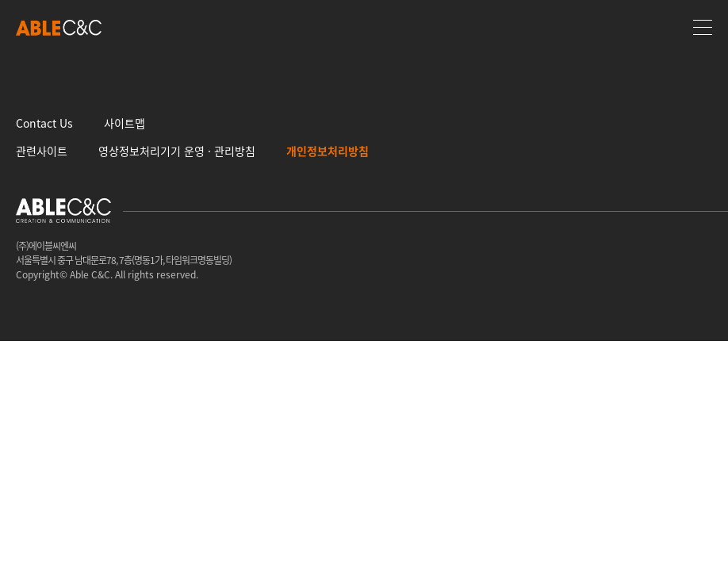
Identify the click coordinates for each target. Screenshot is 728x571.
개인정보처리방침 (328, 151)
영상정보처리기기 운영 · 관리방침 (177, 151)
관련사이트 (42, 151)
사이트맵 (125, 123)
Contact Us (44, 123)
